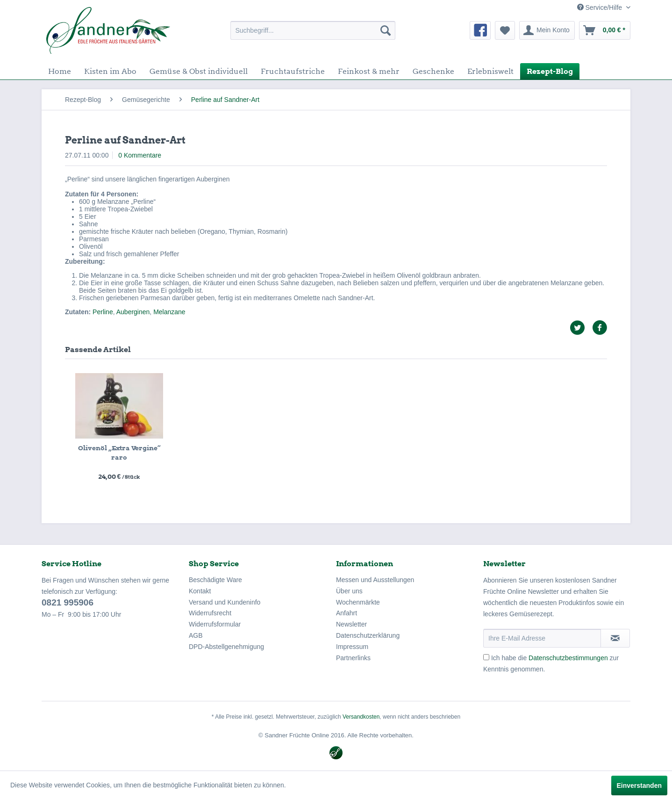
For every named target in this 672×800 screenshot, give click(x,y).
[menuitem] (313, 30)
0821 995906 (68, 602)
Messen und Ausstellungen (375, 580)
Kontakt (200, 591)
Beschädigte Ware (215, 580)
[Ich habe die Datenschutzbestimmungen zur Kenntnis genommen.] (486, 657)
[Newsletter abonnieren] (615, 638)
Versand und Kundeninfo (225, 602)
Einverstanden (639, 786)
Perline (103, 312)
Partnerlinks (353, 658)
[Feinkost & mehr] (369, 71)
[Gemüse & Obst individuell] (199, 71)
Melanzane (169, 312)
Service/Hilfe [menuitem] (601, 7)
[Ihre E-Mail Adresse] (542, 638)
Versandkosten (361, 717)
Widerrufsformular (215, 624)
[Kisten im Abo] (110, 71)
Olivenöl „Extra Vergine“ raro (119, 453)
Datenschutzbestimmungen (568, 658)
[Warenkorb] (605, 30)
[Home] (60, 71)
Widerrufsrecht (210, 613)
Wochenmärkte (358, 602)
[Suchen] (386, 30)
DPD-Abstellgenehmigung (226, 647)
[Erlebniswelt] (490, 71)
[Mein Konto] (547, 30)
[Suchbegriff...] (313, 30)
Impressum (352, 647)
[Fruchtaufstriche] (293, 71)
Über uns (349, 591)
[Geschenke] (433, 71)
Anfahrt (347, 613)
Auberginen (133, 312)
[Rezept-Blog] (550, 71)
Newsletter (351, 624)
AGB (196, 635)
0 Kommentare (140, 155)
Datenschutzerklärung (368, 635)
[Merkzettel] (505, 30)
